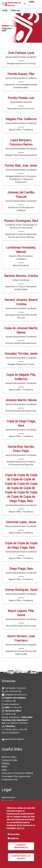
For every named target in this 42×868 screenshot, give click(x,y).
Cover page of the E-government (16, 765)
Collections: (10, 715)
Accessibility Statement (12, 799)
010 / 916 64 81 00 (13, 680)
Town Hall (16, 11)
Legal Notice (7, 793)
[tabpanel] (21, 28)
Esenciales (15, 834)
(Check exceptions (10, 693)
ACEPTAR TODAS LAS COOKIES (21, 857)
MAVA (4, 759)
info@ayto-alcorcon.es (15, 684)
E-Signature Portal (10, 769)
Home (5, 11)
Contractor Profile (10, 749)
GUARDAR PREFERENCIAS (21, 846)
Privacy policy (8, 790)
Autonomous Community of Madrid (17, 762)
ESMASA (6, 752)
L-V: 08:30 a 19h (9, 690)
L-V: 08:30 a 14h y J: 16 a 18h (14, 718)
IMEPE (5, 756)
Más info (21, 828)
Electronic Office (9, 746)
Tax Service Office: (13, 700)
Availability (6, 796)
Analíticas (14, 838)
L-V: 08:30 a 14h (9, 703)
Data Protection (9, 786)
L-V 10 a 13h (13, 697)
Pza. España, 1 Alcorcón (15, 677)
